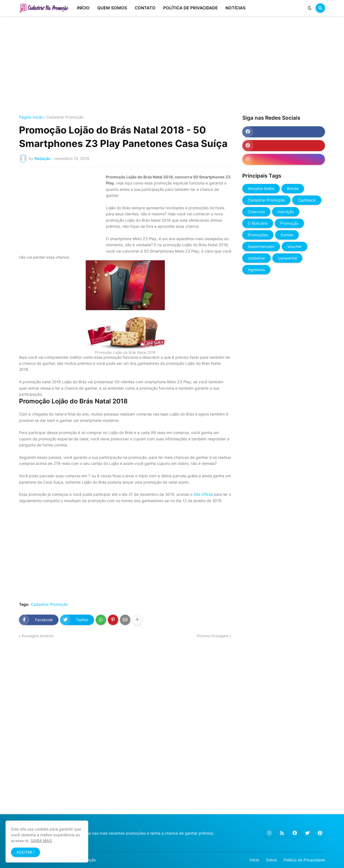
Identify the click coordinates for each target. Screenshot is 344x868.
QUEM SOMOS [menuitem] (112, 8)
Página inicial (31, 117)
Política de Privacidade (304, 860)
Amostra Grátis (261, 188)
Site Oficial (203, 494)
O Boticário (258, 223)
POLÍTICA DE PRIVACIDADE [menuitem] (190, 8)
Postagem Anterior (38, 636)
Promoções (258, 235)
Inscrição (286, 212)
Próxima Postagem (213, 636)
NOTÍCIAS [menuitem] (236, 8)
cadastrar (256, 258)
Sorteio (287, 235)
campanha (287, 258)
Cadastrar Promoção (65, 117)
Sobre (271, 860)
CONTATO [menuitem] (145, 8)
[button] (310, 8)
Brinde (293, 188)
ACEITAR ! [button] (25, 852)
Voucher (295, 246)
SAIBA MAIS (41, 841)
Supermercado (261, 246)
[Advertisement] (172, 66)
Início (254, 860)
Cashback (307, 200)
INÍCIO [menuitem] (83, 8)
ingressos (256, 270)
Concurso (256, 212)
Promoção (289, 223)
